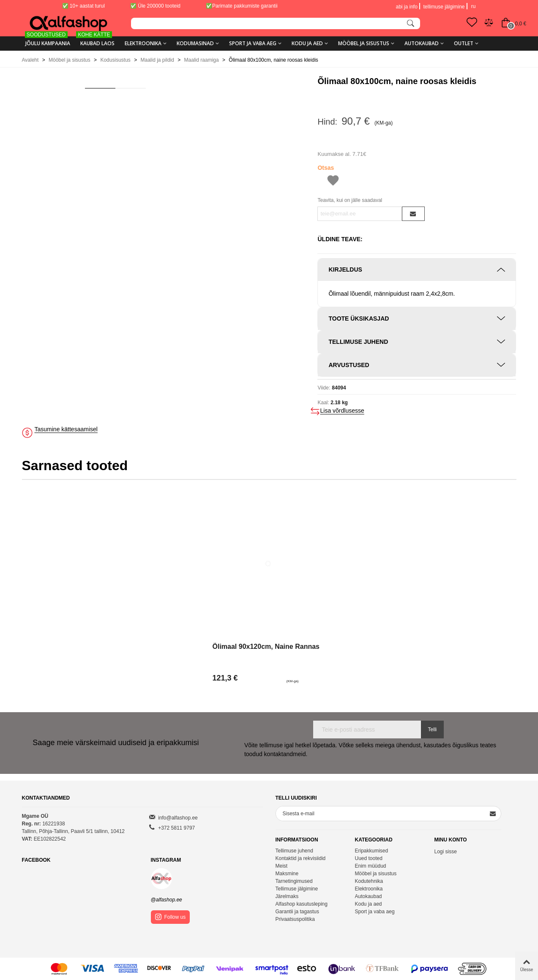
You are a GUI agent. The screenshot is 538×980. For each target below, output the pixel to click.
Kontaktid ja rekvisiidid (301, 858)
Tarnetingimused (294, 881)
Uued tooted (368, 858)
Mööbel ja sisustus (364, 43)
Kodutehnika (369, 881)
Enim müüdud (370, 866)
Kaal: (323, 403)
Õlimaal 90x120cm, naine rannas (266, 647)
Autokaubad (422, 43)
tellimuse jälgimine (444, 7)
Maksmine (287, 874)
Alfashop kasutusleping (302, 904)
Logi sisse (445, 852)
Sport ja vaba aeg (253, 43)
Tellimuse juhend (294, 851)
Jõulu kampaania (48, 40)
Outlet (464, 43)
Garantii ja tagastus (297, 912)
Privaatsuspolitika (295, 919)
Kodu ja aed (307, 43)
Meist (282, 866)
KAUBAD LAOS (96, 40)
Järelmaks (287, 896)
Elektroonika (143, 43)
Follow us (171, 917)
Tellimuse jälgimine (297, 889)
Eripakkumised (371, 851)
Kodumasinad (195, 43)
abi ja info (406, 7)
